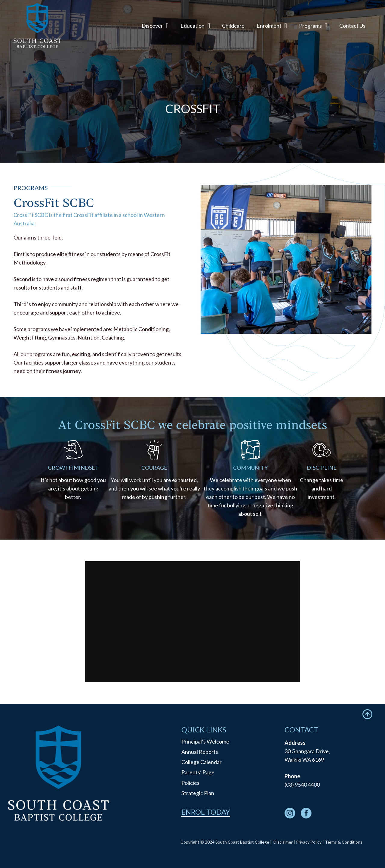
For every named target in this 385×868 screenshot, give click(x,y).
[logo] (37, 26)
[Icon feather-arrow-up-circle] (367, 714)
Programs (43, 144)
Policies (190, 783)
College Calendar (202, 762)
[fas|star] (290, 814)
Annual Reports (200, 752)
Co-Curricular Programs (342, 144)
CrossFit (163, 144)
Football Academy (103, 144)
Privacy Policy (309, 842)
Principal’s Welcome (205, 741)
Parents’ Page (198, 772)
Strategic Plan (198, 793)
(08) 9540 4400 (302, 785)
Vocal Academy (282, 144)
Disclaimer (283, 842)
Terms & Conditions (344, 842)
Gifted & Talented (222, 144)
